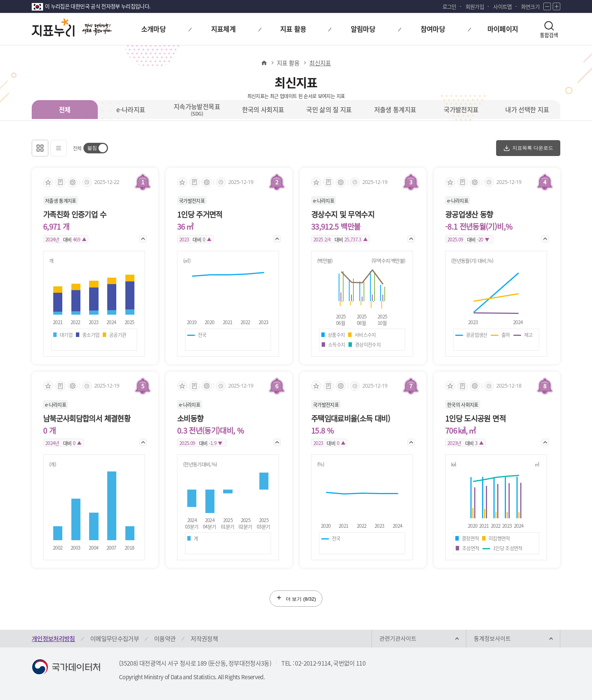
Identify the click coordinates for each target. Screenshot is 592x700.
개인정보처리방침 (53, 638)
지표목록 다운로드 (528, 148)
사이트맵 (502, 6)
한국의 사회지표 (263, 109)
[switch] (96, 148)
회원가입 (475, 6)
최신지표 (320, 63)
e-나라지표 (131, 109)
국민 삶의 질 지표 (329, 109)
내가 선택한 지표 (527, 109)
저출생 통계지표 (395, 109)
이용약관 (165, 638)
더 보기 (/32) (296, 598)
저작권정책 (204, 638)
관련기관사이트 (398, 638)
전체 (65, 109)
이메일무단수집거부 (115, 638)
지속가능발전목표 (197, 109)
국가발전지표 (461, 109)
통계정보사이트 (492, 638)
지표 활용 (288, 63)
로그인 (449, 6)
